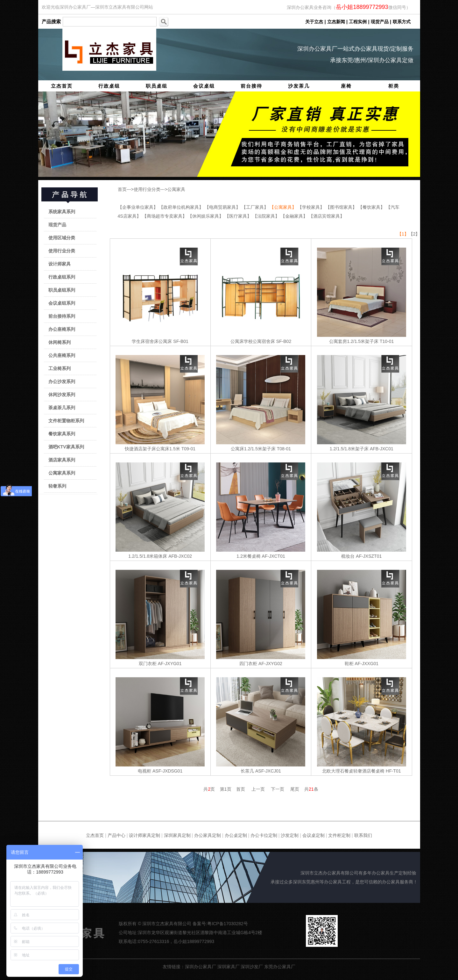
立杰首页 (62, 86)
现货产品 (57, 225)
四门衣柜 (248, 664)
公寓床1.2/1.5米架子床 (253, 449)
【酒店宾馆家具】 (327, 216)
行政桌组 (109, 86)
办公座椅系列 (62, 329)
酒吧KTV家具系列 (66, 447)
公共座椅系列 (62, 355)
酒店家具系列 (62, 460)
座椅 (346, 86)
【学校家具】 (312, 207)
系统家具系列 (62, 212)
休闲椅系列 (60, 342)
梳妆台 (348, 556)
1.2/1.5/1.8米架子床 (349, 449)
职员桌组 (157, 86)
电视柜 (144, 771)
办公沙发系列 (62, 381)
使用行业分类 (62, 251)
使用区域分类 (62, 238)
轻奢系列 (57, 486)
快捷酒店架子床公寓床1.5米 (152, 449)
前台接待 (251, 86)
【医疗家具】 (239, 216)
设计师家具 (60, 264)
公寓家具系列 (62, 473)
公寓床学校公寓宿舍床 (253, 341)
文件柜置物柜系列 (66, 421)
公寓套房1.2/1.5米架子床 (354, 341)
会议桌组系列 (62, 303)
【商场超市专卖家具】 (165, 216)
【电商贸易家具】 (223, 207)
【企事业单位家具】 (138, 207)
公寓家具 (176, 189)
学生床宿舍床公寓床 (152, 341)
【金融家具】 (295, 216)
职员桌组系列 (62, 290)
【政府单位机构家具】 (182, 207)
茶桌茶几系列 (62, 408)
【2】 (414, 234)
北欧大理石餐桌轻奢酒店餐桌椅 (353, 771)
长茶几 (247, 771)
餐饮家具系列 (62, 434)
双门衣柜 (148, 664)
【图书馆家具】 (342, 207)
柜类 (394, 86)
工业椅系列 (60, 368)
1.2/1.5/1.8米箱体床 (148, 556)
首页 (122, 189)
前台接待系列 (62, 316)
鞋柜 (349, 664)
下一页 (278, 789)
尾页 (295, 789)
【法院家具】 (267, 216)
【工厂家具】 (256, 207)
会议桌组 (204, 86)
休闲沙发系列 (62, 395)
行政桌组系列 (62, 277)
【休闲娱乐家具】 (206, 216)
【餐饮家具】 (372, 207)
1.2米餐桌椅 (248, 556)
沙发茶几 (299, 86)
